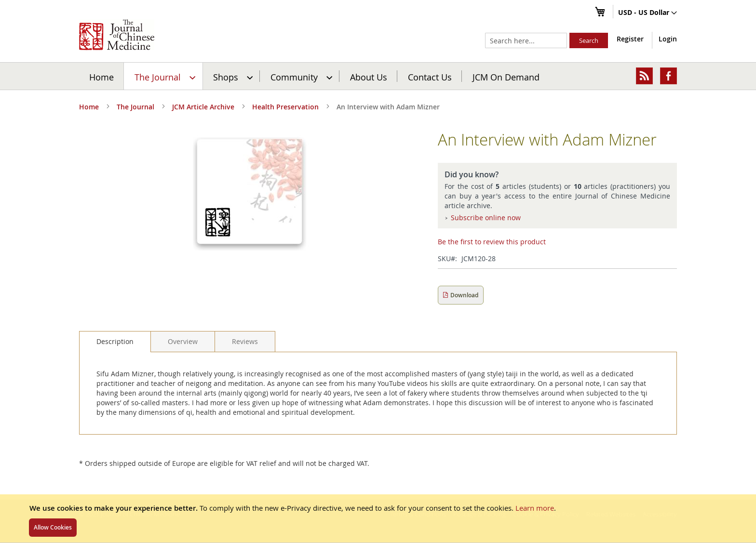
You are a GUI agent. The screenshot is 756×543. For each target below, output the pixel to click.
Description (115, 341)
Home (101, 77)
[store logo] (117, 35)
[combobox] (526, 40)
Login (668, 39)
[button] (648, 13)
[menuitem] (164, 76)
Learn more (535, 508)
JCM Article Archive (203, 107)
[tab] (115, 342)
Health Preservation (285, 107)
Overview (183, 341)
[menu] (378, 76)
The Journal (135, 107)
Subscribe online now (486, 218)
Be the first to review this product (492, 242)
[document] (378, 518)
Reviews (245, 341)
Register (630, 39)
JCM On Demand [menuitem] (506, 77)
